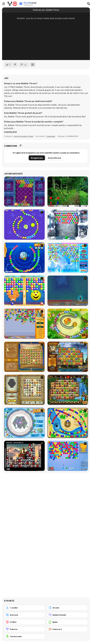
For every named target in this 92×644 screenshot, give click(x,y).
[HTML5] (25, 622)
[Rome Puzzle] (68, 390)
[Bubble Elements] (68, 258)
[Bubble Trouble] (68, 291)
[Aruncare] (25, 615)
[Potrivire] (25, 629)
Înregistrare (37, 158)
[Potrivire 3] (67, 629)
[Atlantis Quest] (24, 390)
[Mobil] (67, 622)
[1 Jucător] (25, 608)
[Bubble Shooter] (68, 456)
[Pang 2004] (68, 192)
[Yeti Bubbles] (68, 225)
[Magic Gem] (24, 291)
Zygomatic (51, 136)
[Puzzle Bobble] (24, 192)
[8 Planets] (24, 225)
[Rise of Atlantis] (24, 357)
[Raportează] (24, 65)
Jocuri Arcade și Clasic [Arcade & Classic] (24, 136)
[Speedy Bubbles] (24, 324)
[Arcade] (67, 608)
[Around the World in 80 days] (68, 357)
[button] (10, 132)
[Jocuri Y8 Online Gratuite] (12, 4)
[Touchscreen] (25, 636)
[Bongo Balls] (68, 423)
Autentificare (54, 158)
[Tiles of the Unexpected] (24, 456)
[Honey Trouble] (68, 324)
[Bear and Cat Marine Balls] (24, 258)
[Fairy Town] (24, 423)
